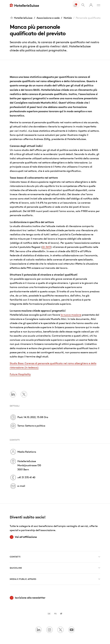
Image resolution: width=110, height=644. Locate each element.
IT (61, 614)
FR (55, 614)
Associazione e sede (48, 18)
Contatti (55, 557)
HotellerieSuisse (21, 18)
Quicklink (55, 568)
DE (49, 614)
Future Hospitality (20, 374)
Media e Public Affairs (55, 579)
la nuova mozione (71, 315)
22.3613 (46, 247)
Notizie (68, 18)
